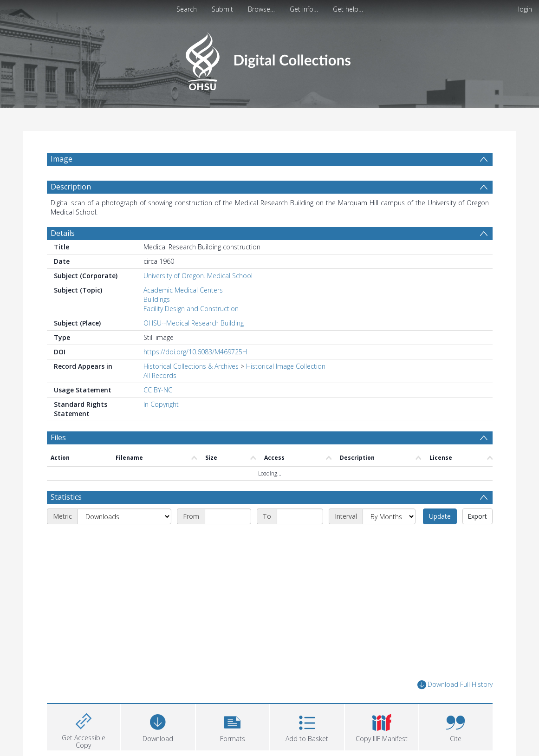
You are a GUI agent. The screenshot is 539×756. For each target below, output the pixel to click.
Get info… (304, 9)
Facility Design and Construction (191, 309)
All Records (160, 375)
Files (58, 437)
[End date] (300, 516)
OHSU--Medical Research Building (194, 323)
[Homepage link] (269, 59)
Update (440, 516)
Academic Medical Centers (183, 290)
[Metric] (124, 516)
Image (62, 159)
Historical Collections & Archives (191, 366)
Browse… (261, 9)
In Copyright (161, 404)
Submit (222, 9)
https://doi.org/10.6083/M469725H (195, 352)
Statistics (66, 497)
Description (71, 187)
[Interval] (389, 516)
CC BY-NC (158, 390)
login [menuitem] (525, 9)
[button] (233, 726)
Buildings (157, 299)
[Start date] (228, 516)
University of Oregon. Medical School (198, 276)
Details (63, 233)
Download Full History (455, 685)
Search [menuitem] (187, 9)
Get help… (348, 9)
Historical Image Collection (286, 366)
